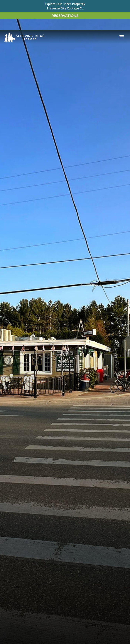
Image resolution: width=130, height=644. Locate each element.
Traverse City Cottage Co (65, 8)
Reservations (65, 16)
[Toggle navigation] (122, 26)
